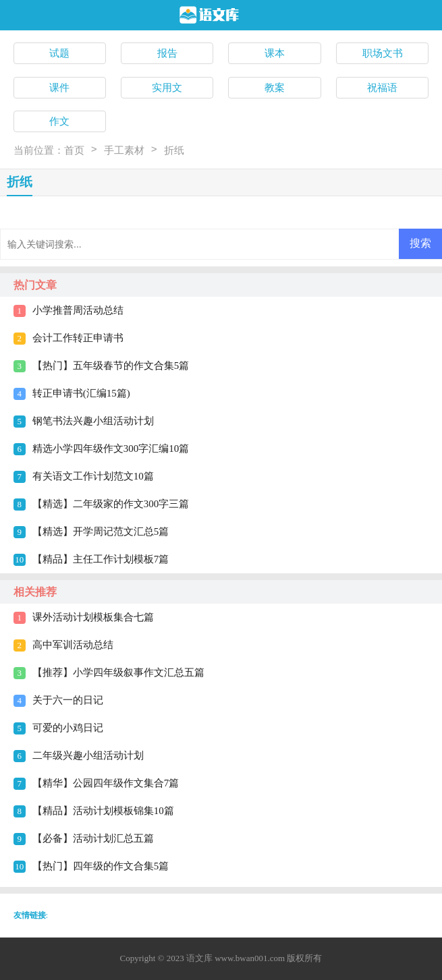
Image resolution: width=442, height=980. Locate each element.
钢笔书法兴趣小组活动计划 (93, 421)
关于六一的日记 (68, 700)
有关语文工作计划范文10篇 (93, 476)
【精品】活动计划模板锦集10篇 (103, 811)
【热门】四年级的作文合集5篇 (101, 866)
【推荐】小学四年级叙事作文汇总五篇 (118, 672)
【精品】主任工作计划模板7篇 (101, 559)
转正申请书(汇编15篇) (81, 393)
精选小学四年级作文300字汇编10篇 (111, 449)
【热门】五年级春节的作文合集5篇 (111, 366)
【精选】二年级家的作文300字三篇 (111, 504)
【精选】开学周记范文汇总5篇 (101, 531)
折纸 (174, 150)
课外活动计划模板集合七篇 (93, 617)
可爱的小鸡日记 (68, 728)
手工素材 (124, 150)
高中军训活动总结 (73, 645)
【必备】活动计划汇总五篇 (93, 838)
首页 (74, 150)
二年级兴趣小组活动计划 (88, 755)
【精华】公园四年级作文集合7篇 (106, 783)
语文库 (199, 958)
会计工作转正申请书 (78, 338)
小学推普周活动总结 (78, 310)
